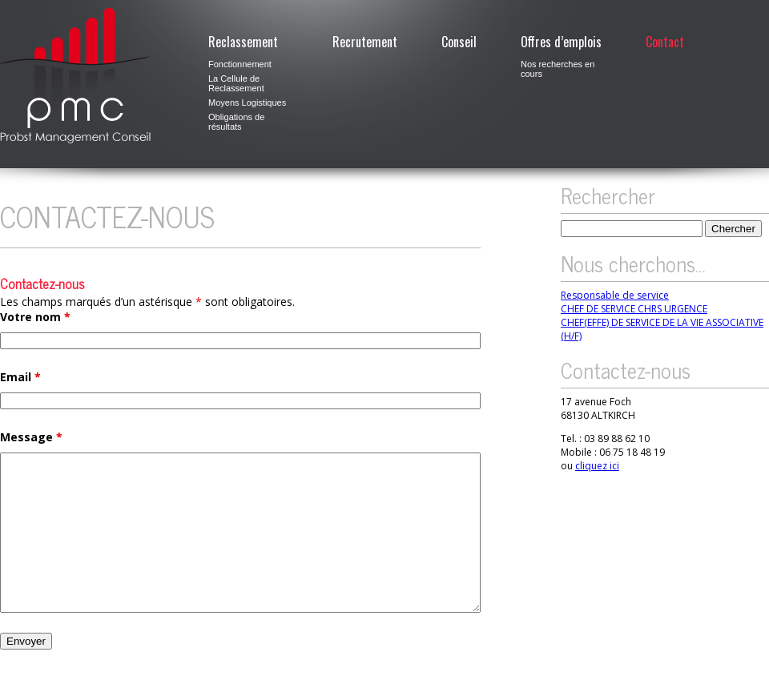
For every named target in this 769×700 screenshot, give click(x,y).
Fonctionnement (240, 64)
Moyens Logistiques (247, 103)
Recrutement (365, 42)
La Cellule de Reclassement (236, 83)
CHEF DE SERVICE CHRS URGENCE (634, 309)
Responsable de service (615, 295)
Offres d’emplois (561, 42)
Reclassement (243, 42)
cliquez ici (597, 466)
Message (31, 437)
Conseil (459, 42)
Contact (665, 42)
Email (20, 377)
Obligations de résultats (236, 122)
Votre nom (35, 317)
